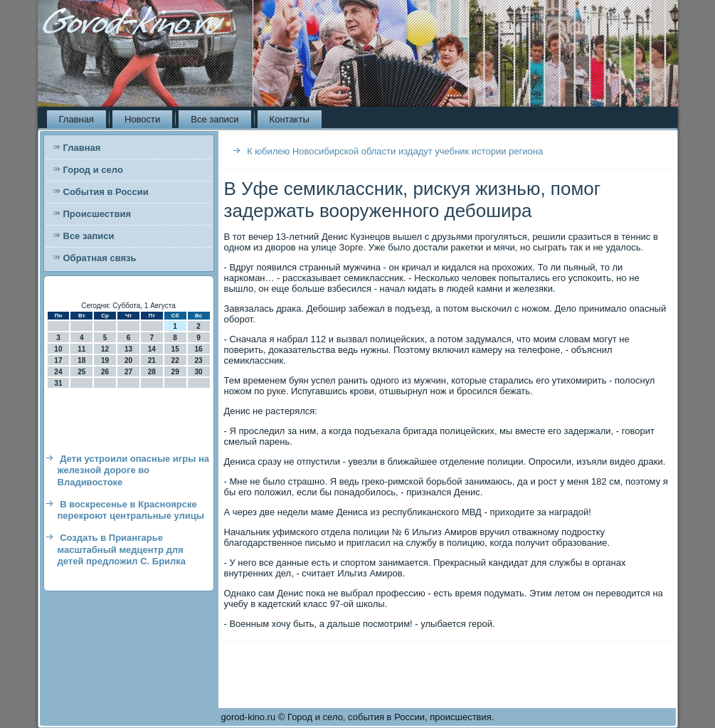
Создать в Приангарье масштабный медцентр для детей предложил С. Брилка (122, 549)
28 (152, 372)
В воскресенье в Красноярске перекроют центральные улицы (131, 510)
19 (105, 360)
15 (175, 349)
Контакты (290, 119)
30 (198, 372)
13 (128, 349)
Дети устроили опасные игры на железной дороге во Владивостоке (134, 470)
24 (58, 372)
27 (128, 372)
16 (198, 349)
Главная (76, 119)
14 (152, 349)
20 (128, 360)
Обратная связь (100, 258)
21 (152, 360)
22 (175, 360)
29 (175, 372)
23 (198, 360)
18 (81, 360)
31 (58, 383)
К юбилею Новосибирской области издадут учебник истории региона (395, 151)
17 (58, 360)
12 (105, 349)
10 (58, 349)
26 (105, 372)
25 (81, 372)
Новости (142, 119)
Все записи (214, 119)
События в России (106, 192)
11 (81, 349)
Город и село (93, 170)
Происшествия (97, 214)
